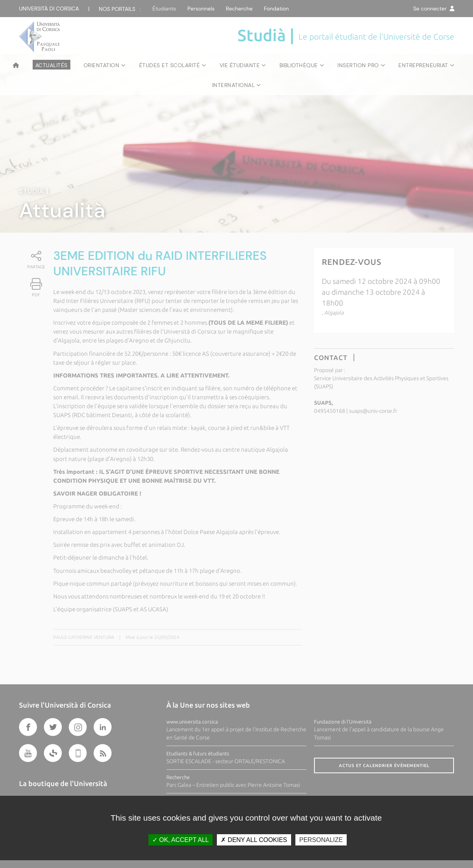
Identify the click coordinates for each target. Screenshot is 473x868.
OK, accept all (181, 840)
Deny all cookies (254, 840)
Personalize (321, 840)
